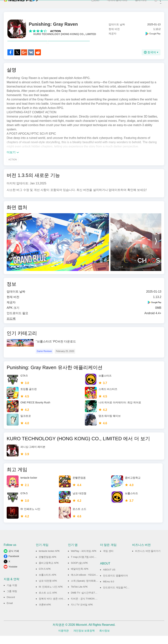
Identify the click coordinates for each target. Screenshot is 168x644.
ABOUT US (109, 578)
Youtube (13, 575)
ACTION (56, 31)
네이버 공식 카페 (112, 4)
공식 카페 (135, 4)
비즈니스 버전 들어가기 (148, 559)
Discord (11, 605)
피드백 (11, 327)
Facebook (14, 564)
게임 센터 (108, 559)
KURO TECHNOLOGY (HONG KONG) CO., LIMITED (65, 34)
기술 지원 (12, 593)
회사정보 (105, 639)
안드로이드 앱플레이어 (115, 584)
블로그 (90, 4)
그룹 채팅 (12, 599)
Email (10, 611)
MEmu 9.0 (109, 590)
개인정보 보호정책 (84, 639)
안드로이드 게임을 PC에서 (117, 596)
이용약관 (63, 639)
